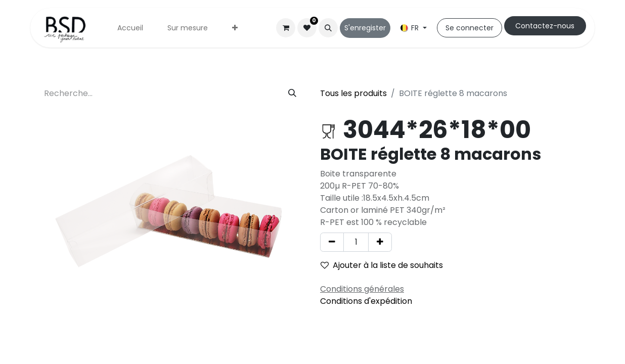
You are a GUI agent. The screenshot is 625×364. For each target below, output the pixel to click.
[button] (328, 28)
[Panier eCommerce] (286, 28)
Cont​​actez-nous (545, 26)
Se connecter (470, 28)
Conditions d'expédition (366, 301)
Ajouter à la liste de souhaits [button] (382, 265)
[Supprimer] (332, 242)
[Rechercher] (292, 94)
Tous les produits (353, 93)
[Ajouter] (380, 242)
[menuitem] (130, 28)
